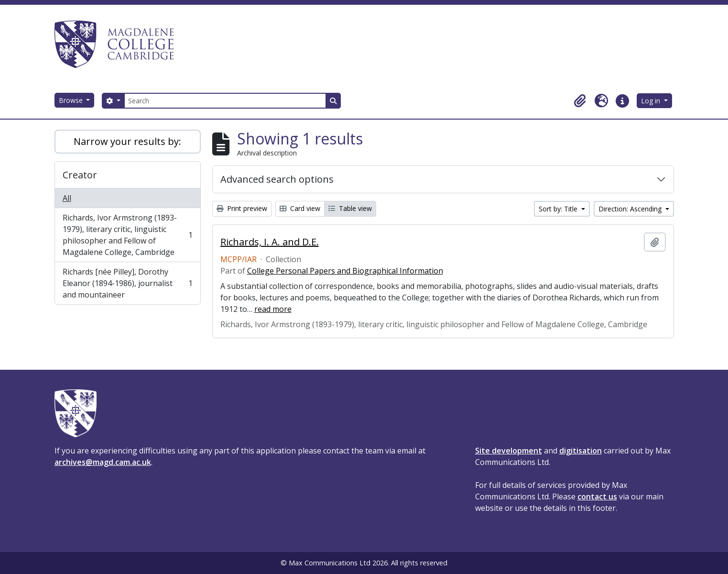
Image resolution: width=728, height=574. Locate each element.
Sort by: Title (559, 209)
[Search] (225, 101)
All (67, 198)
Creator (80, 175)
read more (273, 309)
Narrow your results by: (127, 141)
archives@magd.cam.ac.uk (103, 462)
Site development (509, 451)
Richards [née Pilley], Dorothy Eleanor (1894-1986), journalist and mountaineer (127, 283)
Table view (350, 208)
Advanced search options (277, 179)
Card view (300, 208)
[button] (580, 101)
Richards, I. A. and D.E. (270, 242)
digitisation (581, 451)
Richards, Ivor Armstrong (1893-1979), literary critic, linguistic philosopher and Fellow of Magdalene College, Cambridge (127, 235)
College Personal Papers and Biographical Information (345, 271)
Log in (652, 101)
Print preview (242, 208)
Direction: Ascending (631, 209)
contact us (597, 497)
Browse (72, 100)
